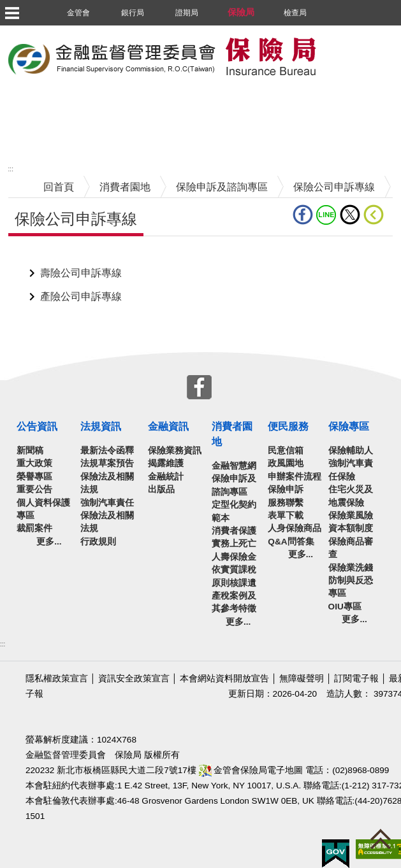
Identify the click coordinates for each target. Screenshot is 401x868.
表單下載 (286, 516)
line (326, 215)
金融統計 (166, 477)
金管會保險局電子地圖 (251, 770)
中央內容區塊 (39, 256)
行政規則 (98, 542)
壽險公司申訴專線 (81, 273)
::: (11, 169)
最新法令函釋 (107, 451)
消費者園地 (125, 187)
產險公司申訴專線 (81, 296)
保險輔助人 (351, 451)
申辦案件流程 (295, 477)
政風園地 (286, 463)
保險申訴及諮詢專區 (222, 187)
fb (303, 215)
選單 (11, 13)
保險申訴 (286, 489)
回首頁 (59, 187)
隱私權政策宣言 (57, 679)
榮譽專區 (34, 477)
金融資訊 (168, 426)
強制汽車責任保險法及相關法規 (107, 516)
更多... (49, 542)
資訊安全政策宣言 (134, 679)
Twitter (350, 215)
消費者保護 (234, 531)
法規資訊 (101, 426)
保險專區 (349, 426)
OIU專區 (345, 607)
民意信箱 (286, 451)
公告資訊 (37, 426)
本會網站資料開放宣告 (224, 679)
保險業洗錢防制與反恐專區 (351, 581)
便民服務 (288, 426)
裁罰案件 (34, 528)
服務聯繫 (286, 503)
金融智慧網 (234, 466)
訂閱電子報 (356, 679)
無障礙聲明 (302, 679)
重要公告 (34, 489)
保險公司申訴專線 (334, 187)
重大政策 (34, 463)
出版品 (161, 489)
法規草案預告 (107, 463)
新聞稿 (30, 451)
